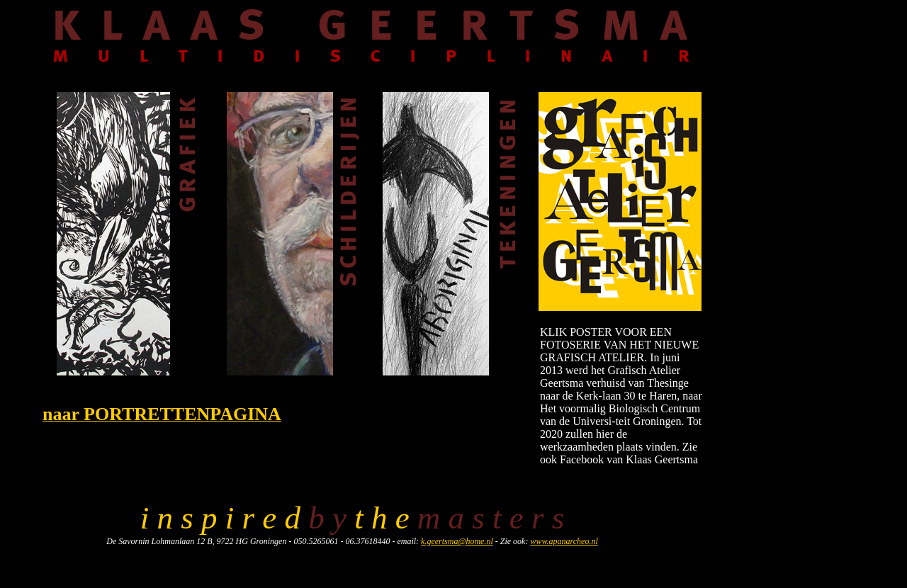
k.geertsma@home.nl (457, 541)
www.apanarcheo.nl (564, 541)
